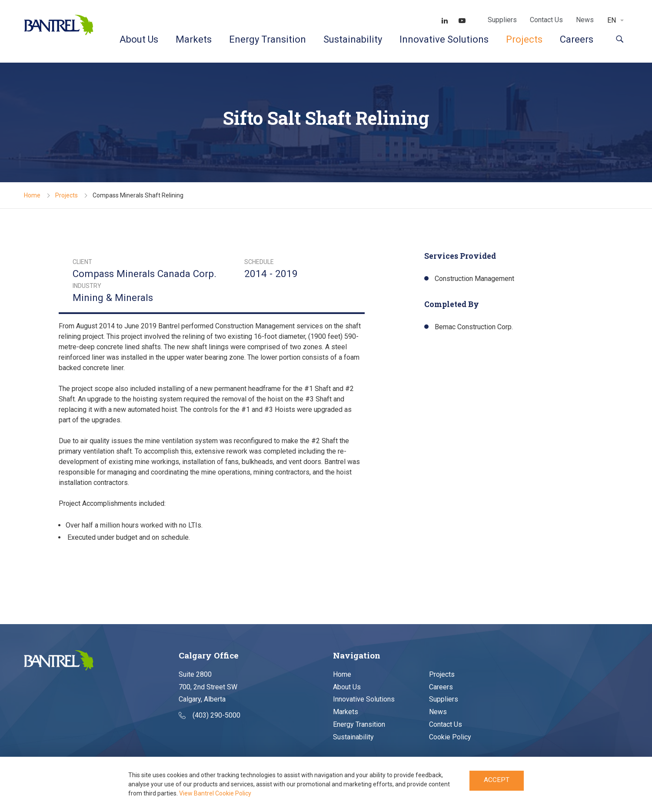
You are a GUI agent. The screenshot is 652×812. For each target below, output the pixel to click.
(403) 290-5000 (210, 716)
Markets (194, 39)
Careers (577, 39)
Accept (497, 781)
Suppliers (502, 20)
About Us (139, 39)
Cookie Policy (450, 737)
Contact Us (546, 20)
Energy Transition (268, 39)
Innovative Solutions (444, 39)
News (585, 20)
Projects (524, 39)
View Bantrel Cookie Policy (215, 793)
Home (32, 195)
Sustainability (353, 39)
